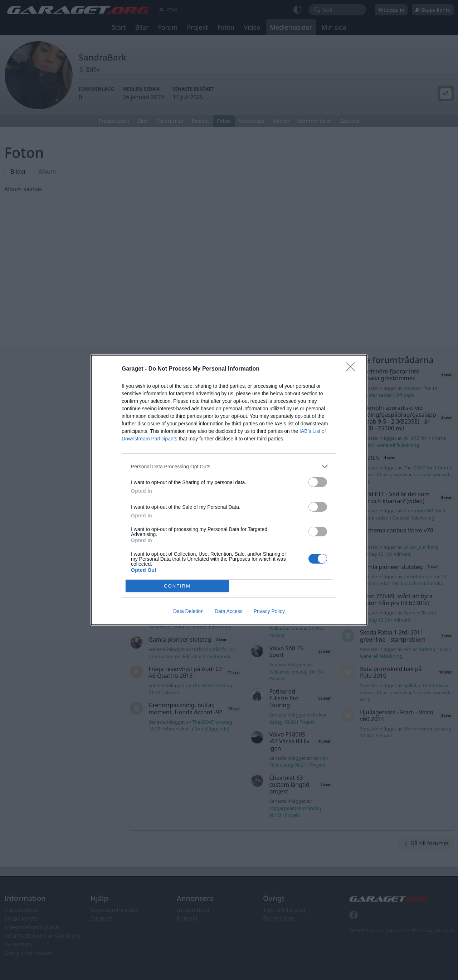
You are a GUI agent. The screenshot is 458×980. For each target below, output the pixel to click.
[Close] (353, 369)
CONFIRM (177, 586)
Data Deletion (188, 611)
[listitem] (229, 466)
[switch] (318, 482)
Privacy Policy (269, 611)
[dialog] (229, 490)
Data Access (229, 611)
